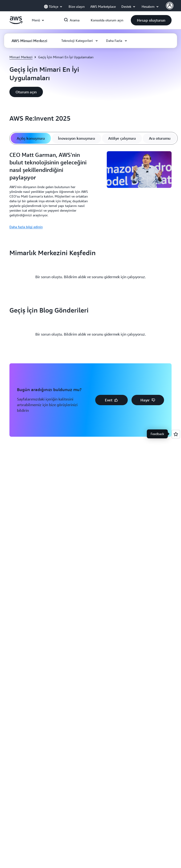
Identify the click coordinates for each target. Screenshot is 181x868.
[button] (151, 20)
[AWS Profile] (170, 6)
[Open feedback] (176, 434)
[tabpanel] (90, 190)
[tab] (31, 138)
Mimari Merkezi (21, 57)
